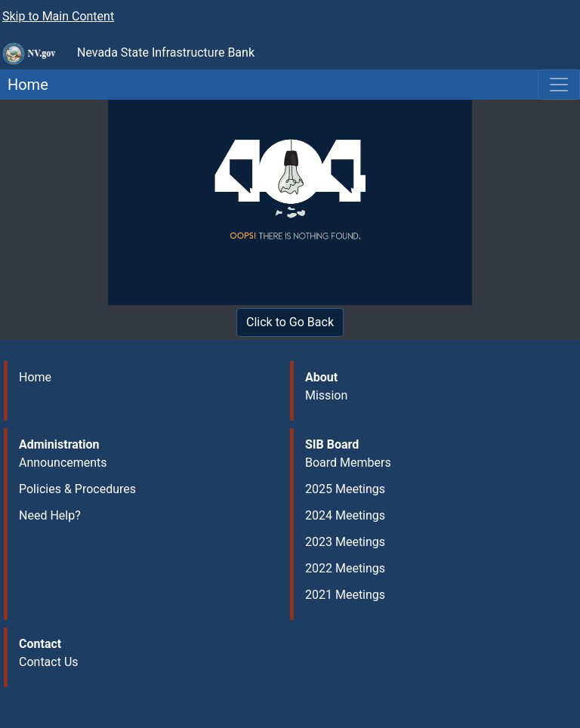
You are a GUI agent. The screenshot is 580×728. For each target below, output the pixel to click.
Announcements (63, 463)
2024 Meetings (345, 515)
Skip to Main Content (58, 16)
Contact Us (49, 662)
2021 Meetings (345, 595)
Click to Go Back (290, 322)
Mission (326, 395)
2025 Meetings (345, 489)
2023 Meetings (345, 542)
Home (24, 85)
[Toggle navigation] (559, 85)
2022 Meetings (345, 568)
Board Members (348, 463)
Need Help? (50, 515)
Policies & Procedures (77, 489)
